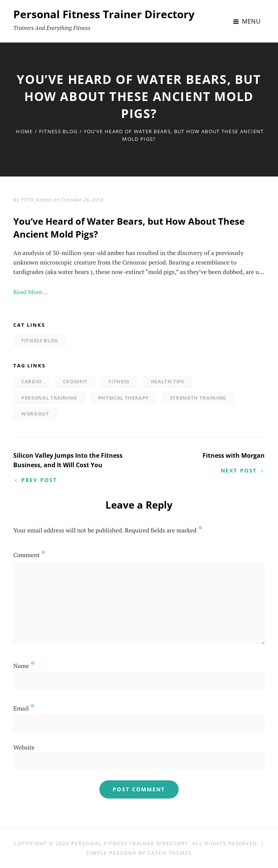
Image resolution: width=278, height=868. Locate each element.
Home (24, 131)
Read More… (30, 292)
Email (24, 708)
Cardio (31, 381)
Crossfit (75, 381)
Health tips (168, 381)
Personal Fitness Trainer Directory (104, 14)
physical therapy (123, 398)
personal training (49, 398)
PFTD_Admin (37, 200)
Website (24, 747)
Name (24, 666)
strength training (198, 398)
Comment (29, 555)
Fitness (119, 381)
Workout (35, 414)
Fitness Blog (58, 131)
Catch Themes (170, 853)
